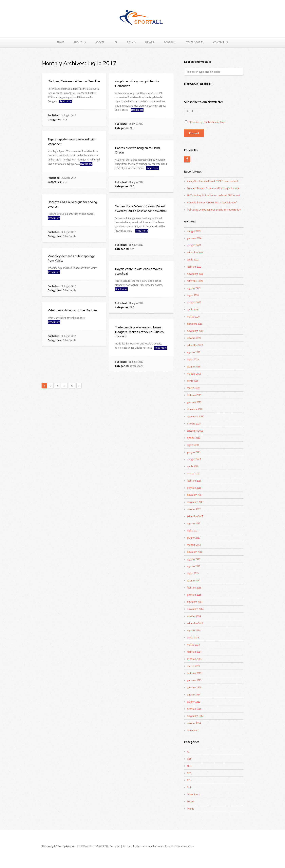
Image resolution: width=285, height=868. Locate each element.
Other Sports (194, 42)
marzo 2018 (193, 474)
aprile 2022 (193, 260)
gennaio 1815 (194, 709)
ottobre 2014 (194, 616)
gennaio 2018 (194, 488)
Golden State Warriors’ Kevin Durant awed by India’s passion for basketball (141, 209)
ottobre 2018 (194, 424)
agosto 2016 (194, 559)
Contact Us (221, 42)
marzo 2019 (193, 388)
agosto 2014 (194, 630)
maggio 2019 (194, 374)
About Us (80, 42)
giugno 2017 (194, 538)
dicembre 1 (193, 730)
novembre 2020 (195, 274)
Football (170, 42)
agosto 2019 (194, 352)
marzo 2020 (193, 317)
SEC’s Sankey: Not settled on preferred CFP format (213, 195)
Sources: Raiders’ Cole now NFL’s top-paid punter (213, 188)
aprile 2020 (193, 310)
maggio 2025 (194, 231)
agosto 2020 (194, 288)
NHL (189, 787)
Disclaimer (115, 846)
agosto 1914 (194, 695)
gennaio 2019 (194, 402)
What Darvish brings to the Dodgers (73, 310)
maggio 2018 (194, 459)
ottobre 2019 (194, 338)
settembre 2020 (195, 281)
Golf (189, 759)
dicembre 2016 (195, 552)
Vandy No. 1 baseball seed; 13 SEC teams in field (212, 181)
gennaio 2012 (194, 680)
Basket (150, 42)
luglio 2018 (193, 445)
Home (61, 42)
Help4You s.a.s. (69, 846)
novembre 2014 (195, 609)
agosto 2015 (194, 566)
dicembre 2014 (195, 602)
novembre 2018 (195, 416)
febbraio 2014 (194, 652)
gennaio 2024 (194, 238)
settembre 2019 (195, 345)
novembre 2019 (195, 331)
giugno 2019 (194, 367)
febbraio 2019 (194, 395)
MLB (65, 120)
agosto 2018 (194, 438)
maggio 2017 (194, 545)
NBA (132, 249)
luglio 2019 (193, 359)
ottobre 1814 (194, 723)
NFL (189, 780)
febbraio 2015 (194, 588)
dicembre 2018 (195, 409)
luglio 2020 (193, 295)
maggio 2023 (194, 245)
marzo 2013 (193, 666)
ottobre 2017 (194, 509)
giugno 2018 (194, 452)
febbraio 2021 (194, 267)
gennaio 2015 (194, 595)
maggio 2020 (194, 302)
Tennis (131, 42)
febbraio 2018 (194, 481)
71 (72, 386)
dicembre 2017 (195, 495)
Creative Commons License (180, 846)
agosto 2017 (194, 523)
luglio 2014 (193, 638)
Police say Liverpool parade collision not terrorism (214, 210)
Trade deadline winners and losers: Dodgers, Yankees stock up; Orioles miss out (139, 332)
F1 (116, 42)
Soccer (100, 42)
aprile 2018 (193, 466)
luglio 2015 (193, 573)
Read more (66, 101)
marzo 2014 (193, 645)
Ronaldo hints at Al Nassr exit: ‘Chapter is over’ (212, 203)
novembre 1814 (195, 716)
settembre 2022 (195, 252)
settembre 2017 (195, 516)
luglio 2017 (193, 531)
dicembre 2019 (195, 324)
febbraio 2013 (194, 673)
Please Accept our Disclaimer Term (207, 122)
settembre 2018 (195, 431)
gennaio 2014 (194, 659)
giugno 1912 (194, 702)
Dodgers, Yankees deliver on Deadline (74, 81)
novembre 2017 (195, 502)
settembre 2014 (195, 623)
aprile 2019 (193, 381)
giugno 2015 (194, 580)
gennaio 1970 (194, 687)
